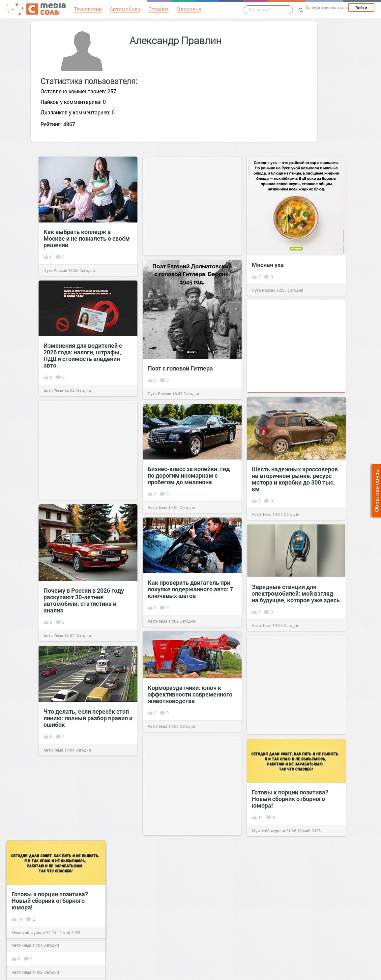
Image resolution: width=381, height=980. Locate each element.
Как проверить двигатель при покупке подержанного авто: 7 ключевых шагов (190, 589)
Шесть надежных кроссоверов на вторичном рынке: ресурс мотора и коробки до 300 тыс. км (295, 479)
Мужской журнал (268, 831)
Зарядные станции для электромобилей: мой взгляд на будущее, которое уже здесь (296, 593)
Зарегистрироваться (326, 8)
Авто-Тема (53, 391)
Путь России (55, 270)
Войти (361, 8)
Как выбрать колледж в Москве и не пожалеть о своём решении (87, 238)
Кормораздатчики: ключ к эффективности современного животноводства (190, 694)
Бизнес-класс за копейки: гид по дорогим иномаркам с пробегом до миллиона (189, 475)
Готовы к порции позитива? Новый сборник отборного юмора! (290, 799)
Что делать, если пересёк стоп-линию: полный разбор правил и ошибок (88, 718)
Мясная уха (268, 265)
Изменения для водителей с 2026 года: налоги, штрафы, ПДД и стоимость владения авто (83, 355)
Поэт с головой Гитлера (180, 368)
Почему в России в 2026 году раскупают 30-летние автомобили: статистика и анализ (84, 600)
